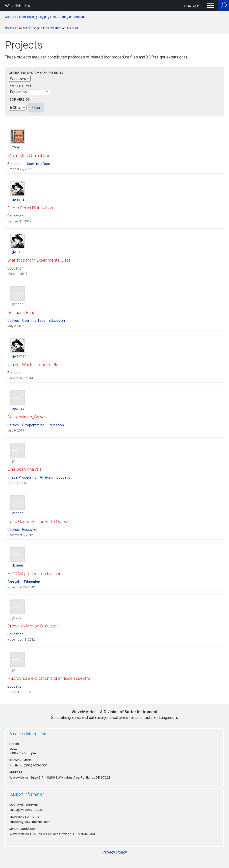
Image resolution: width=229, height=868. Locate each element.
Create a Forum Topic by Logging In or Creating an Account (45, 17)
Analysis (46, 477)
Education (15, 164)
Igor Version (19, 99)
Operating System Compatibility (36, 73)
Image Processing (22, 477)
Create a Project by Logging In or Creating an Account (41, 28)
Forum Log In (191, 6)
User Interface (38, 164)
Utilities (13, 321)
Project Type (20, 86)
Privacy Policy (115, 852)
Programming (33, 425)
